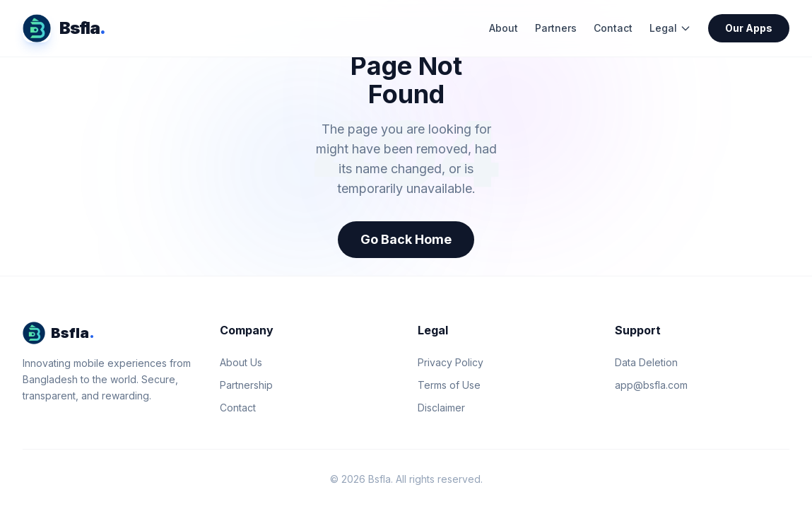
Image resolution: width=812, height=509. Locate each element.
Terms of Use (449, 385)
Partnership (246, 385)
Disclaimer (441, 408)
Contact (613, 28)
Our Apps (749, 28)
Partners (556, 28)
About (504, 28)
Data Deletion (646, 362)
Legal (670, 28)
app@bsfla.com (651, 385)
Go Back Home (406, 239)
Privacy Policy (451, 362)
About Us (241, 362)
